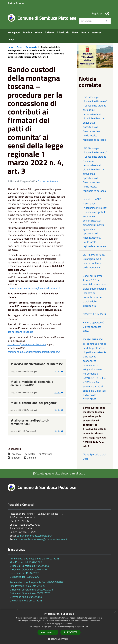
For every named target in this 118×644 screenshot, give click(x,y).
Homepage (14, 32)
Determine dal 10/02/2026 (24, 573)
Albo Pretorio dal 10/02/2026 (26, 562)
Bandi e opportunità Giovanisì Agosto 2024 (94, 327)
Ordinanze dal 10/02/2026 (24, 577)
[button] (59, 639)
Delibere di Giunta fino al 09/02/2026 (30, 593)
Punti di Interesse (91, 32)
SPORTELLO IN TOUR (94, 314)
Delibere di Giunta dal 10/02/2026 (28, 569)
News (75, 32)
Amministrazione (32, 32)
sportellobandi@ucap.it (20, 332)
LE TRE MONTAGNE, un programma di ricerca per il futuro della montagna (94, 261)
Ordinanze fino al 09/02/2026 (26, 601)
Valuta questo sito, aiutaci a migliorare (59, 473)
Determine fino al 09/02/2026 (26, 597)
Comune (54, 181)
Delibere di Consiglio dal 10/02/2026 (30, 566)
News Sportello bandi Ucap (94, 457)
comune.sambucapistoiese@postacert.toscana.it (34, 288)
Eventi (13, 40)
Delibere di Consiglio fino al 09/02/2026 (31, 590)
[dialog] (59, 627)
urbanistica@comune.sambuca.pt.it (27, 344)
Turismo (49, 32)
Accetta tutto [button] (48, 632)
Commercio (32, 47)
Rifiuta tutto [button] (70, 632)
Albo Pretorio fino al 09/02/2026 (28, 586)
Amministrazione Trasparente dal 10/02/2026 (34, 559)
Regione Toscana (16, 3)
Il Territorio (63, 32)
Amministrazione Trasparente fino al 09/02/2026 (36, 582)
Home (11, 47)
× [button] (115, 613)
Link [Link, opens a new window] (87, 626)
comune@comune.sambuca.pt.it (35, 536)
